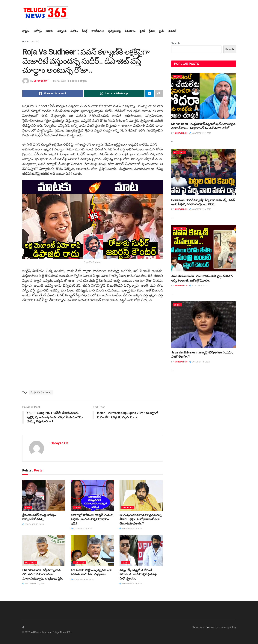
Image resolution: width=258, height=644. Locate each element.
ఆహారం (49, 31)
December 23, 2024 (33, 524)
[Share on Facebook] (53, 93)
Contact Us (212, 627)
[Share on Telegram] (150, 93)
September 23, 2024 (131, 529)
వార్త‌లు (26, 31)
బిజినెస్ (172, 31)
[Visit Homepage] (46, 13)
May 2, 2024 (60, 81)
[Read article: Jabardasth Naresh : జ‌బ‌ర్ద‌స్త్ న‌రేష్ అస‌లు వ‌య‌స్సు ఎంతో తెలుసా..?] (204, 325)
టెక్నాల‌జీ (62, 31)
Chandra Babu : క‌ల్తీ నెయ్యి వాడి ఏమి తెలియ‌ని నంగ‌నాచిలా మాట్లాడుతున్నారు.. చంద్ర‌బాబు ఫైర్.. (43, 574)
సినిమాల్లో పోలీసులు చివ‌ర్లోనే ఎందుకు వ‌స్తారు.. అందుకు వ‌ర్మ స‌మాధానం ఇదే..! (92, 519)
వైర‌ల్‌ (142, 31)
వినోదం (74, 31)
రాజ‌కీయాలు (98, 31)
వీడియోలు (130, 31)
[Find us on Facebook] (23, 628)
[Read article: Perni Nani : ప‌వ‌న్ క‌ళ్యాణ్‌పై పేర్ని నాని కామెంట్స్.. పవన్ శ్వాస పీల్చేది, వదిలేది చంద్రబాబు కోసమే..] (204, 172)
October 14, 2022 (199, 362)
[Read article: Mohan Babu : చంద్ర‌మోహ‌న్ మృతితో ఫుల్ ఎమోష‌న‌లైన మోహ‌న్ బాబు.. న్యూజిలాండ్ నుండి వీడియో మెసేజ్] (204, 96)
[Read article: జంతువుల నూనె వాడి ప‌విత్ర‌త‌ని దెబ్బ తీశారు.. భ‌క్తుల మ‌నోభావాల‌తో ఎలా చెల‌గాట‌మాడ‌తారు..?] (141, 496)
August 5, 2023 (198, 286)
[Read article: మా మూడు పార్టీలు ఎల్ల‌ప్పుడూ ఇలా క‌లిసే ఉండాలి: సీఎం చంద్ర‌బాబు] (92, 551)
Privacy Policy (229, 627)
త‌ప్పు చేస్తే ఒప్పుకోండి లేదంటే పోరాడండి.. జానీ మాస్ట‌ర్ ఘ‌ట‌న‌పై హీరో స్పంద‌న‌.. (138, 574)
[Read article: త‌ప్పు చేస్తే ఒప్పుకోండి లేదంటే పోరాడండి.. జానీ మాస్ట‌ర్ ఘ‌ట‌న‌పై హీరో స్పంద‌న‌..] (141, 551)
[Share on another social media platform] (159, 93)
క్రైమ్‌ (162, 31)
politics (35, 42)
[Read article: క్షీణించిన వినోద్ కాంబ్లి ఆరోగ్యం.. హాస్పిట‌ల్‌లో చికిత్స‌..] (44, 496)
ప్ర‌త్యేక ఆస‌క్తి (114, 31)
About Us (197, 627)
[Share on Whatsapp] (114, 93)
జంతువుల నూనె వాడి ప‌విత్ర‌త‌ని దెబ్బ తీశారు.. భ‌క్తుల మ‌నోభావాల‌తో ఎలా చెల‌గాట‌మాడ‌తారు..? (140, 519)
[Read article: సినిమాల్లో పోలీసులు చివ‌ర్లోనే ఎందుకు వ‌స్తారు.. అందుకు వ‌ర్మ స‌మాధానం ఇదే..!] (92, 496)
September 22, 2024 (34, 584)
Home (25, 42)
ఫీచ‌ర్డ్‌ (85, 31)
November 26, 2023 (200, 209)
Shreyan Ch (40, 81)
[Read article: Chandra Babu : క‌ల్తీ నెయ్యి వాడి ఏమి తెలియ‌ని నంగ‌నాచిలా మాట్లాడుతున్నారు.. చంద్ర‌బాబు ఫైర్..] (44, 551)
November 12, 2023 (200, 133)
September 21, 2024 (82, 579)
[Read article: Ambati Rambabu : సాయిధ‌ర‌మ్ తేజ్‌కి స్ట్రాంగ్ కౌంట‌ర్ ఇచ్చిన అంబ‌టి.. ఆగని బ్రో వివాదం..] (204, 248)
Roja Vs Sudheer (41, 392)
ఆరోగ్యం (38, 31)
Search (175, 43)
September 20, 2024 (131, 584)
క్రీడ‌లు (152, 31)
